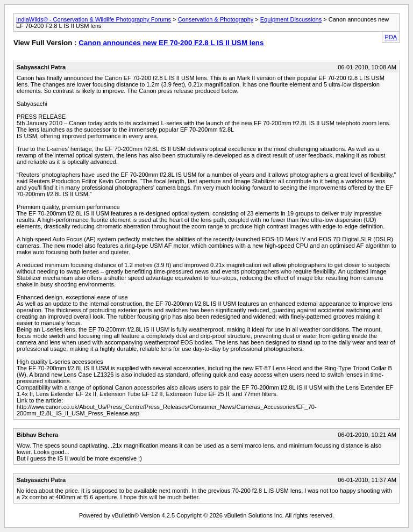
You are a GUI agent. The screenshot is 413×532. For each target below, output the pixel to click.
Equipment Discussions (291, 19)
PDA (391, 37)
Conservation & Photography (216, 19)
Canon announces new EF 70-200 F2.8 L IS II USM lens (171, 43)
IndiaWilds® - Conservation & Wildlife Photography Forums (94, 19)
